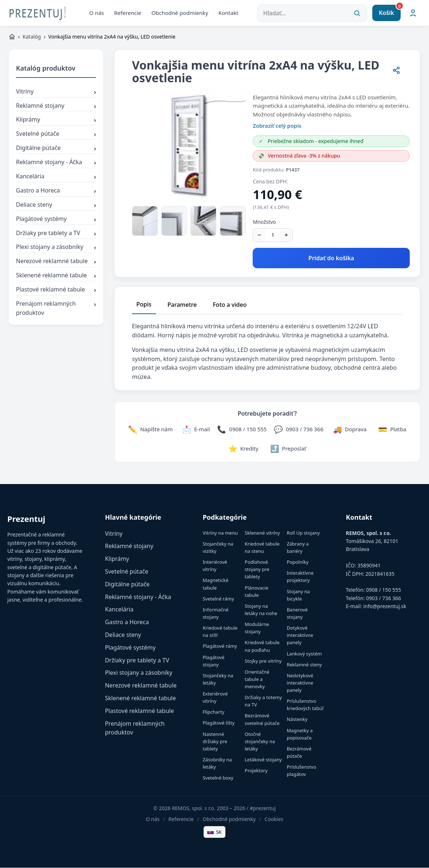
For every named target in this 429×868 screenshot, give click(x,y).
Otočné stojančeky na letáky (260, 742)
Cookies (274, 819)
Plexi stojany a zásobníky (56, 248)
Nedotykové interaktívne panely (300, 683)
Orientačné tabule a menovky (257, 679)
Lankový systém (304, 654)
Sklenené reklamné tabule (56, 276)
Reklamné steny (304, 665)
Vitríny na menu (220, 533)
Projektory (256, 771)
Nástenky (297, 720)
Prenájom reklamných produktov (56, 309)
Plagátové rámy (220, 646)
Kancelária (56, 177)
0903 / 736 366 (384, 599)
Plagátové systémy (56, 220)
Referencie (128, 13)
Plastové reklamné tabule (56, 290)
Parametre (182, 305)
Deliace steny (56, 206)
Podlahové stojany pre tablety (257, 570)
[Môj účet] (413, 13)
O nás (97, 13)
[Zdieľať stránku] (396, 72)
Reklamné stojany (56, 106)
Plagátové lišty (218, 723)
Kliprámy (56, 120)
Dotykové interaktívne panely (300, 635)
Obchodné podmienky (180, 13)
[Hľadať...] (312, 13)
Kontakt (228, 13)
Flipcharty (213, 712)
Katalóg (32, 37)
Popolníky (298, 562)
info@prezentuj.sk (385, 607)
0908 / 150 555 (384, 590)
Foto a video (230, 305)
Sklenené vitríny (262, 533)
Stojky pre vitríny (263, 661)
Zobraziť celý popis (277, 126)
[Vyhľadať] (357, 13)
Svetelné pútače (56, 135)
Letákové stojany (263, 760)
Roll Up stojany (303, 533)
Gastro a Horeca (56, 191)
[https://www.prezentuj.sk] (12, 37)
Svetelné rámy (218, 599)
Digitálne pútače (56, 149)
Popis (144, 305)
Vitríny (56, 92)
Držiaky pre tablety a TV (56, 234)
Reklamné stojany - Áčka (56, 163)
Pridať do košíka (331, 258)
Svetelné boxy (218, 778)
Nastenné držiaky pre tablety (215, 742)
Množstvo (264, 222)
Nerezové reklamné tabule (56, 262)
